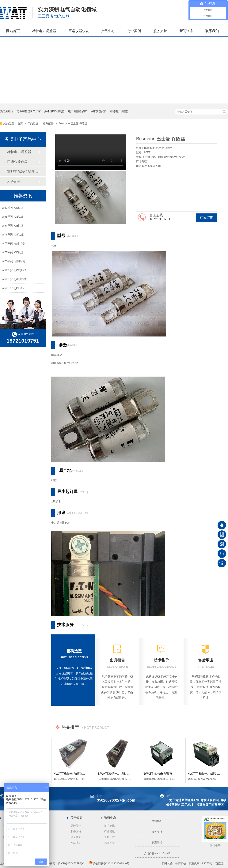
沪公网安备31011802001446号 (109, 863)
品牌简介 (76, 826)
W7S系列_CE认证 (13, 235)
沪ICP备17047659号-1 (71, 863)
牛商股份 (181, 863)
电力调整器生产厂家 (29, 111)
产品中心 (108, 31)
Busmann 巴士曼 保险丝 (73, 123)
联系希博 (157, 843)
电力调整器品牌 (78, 111)
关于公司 (77, 818)
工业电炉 (42, 848)
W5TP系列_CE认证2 (14, 270)
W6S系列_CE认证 (13, 217)
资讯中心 (110, 818)
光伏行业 (42, 826)
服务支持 (160, 31)
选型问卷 (109, 843)
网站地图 (76, 843)
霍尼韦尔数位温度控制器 (23, 172)
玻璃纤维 (42, 843)
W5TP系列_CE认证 (13, 288)
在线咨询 (207, 218)
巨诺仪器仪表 (79, 31)
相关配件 (49, 123)
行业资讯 (109, 831)
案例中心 (43, 818)
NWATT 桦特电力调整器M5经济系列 (167, 774)
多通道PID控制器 (54, 111)
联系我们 (212, 31)
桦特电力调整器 (44, 31)
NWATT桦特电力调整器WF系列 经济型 (80, 774)
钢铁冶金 (42, 831)
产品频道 (33, 123)
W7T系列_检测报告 (13, 243)
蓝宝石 (41, 837)
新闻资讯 (186, 31)
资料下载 (109, 837)
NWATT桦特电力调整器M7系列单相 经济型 (127, 774)
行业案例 (134, 31)
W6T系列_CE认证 (13, 226)
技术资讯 (109, 826)
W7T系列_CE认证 (13, 252)
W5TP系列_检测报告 (14, 279)
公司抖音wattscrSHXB (157, 853)
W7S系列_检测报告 (13, 261)
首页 (21, 123)
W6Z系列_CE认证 (13, 208)
